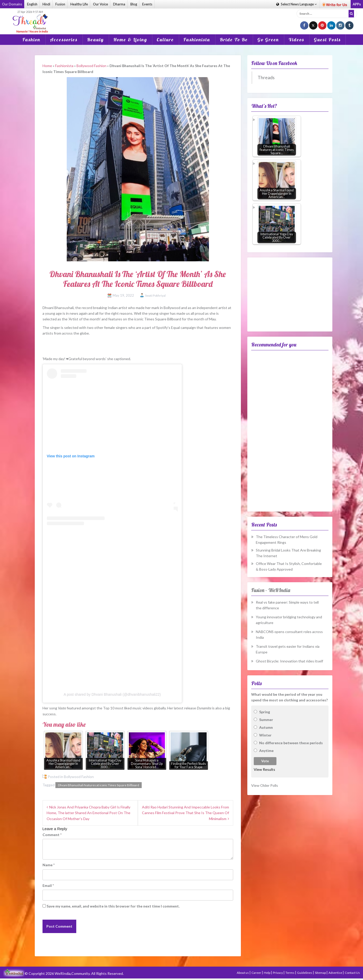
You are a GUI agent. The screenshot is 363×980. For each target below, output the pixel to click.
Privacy (278, 973)
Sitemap (321, 973)
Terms (290, 973)
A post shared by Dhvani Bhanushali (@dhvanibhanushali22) (112, 694)
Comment (52, 835)
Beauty (95, 40)
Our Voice (100, 4)
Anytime (266, 751)
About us (243, 973)
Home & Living (130, 40)
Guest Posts (327, 40)
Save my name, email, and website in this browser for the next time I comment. (113, 906)
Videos (296, 40)
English (32, 4)
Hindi (46, 4)
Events (147, 4)
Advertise (336, 973)
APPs (357, 4)
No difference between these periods (291, 743)
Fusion (60, 4)
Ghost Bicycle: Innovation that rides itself (289, 661)
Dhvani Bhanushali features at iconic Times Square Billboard (99, 785)
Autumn (266, 727)
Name (49, 865)
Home (47, 66)
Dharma (119, 4)
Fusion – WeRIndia (271, 590)
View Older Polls (265, 785)
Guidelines (305, 973)
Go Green (268, 40)
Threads (266, 78)
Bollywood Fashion (91, 66)
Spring (265, 712)
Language (296, 4)
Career (257, 973)
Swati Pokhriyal (155, 295)
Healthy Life (79, 4)
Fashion (31, 40)
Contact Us (352, 973)
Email (48, 885)
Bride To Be (234, 40)
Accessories (64, 40)
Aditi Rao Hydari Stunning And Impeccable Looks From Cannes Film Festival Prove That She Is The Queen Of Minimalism (185, 813)
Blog (134, 4)
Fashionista (197, 40)
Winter (265, 735)
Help (267, 973)
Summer (266, 720)
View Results (264, 769)
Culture (165, 40)
